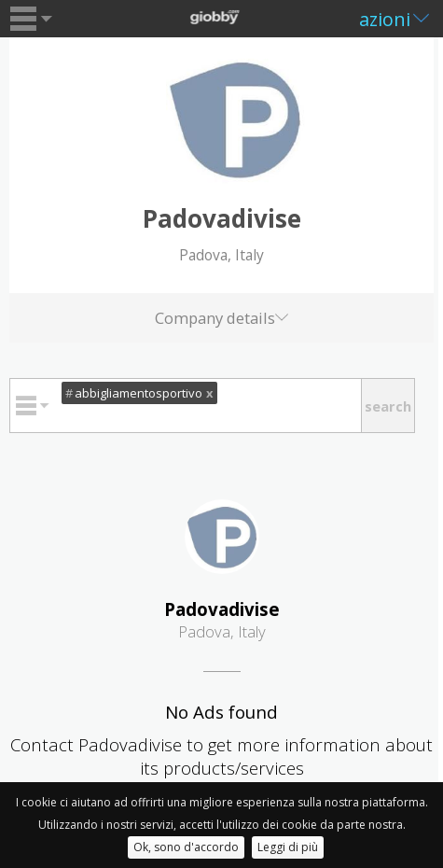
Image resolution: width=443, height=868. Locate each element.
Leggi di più (288, 847)
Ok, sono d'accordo (186, 847)
